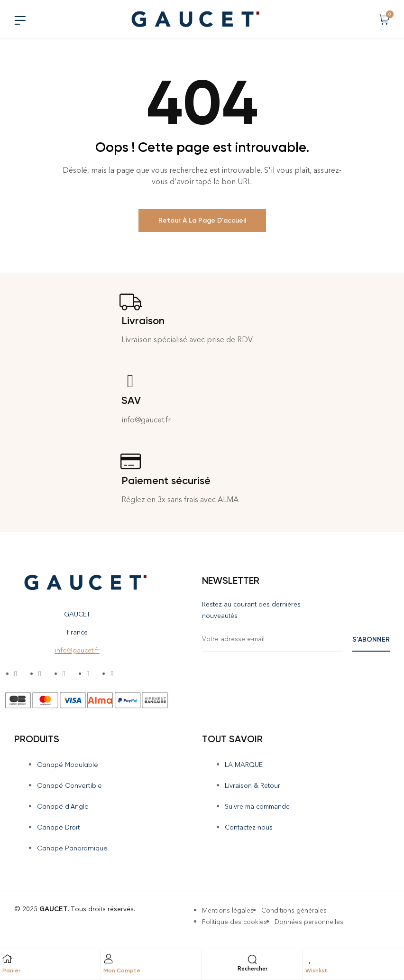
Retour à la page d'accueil (202, 220)
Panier (11, 971)
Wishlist (316, 971)
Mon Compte (122, 971)
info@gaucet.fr (77, 650)
